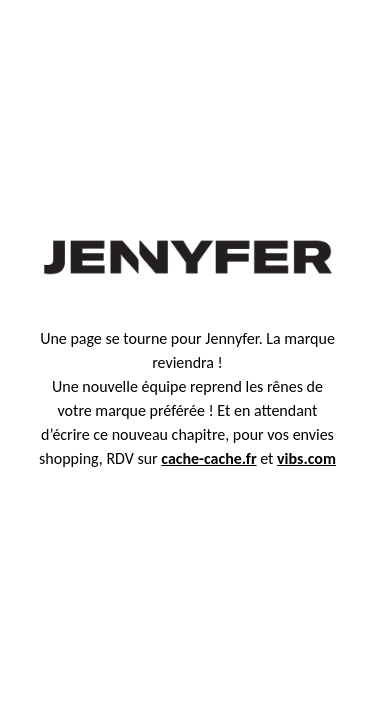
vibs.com (306, 458)
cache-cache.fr (208, 458)
